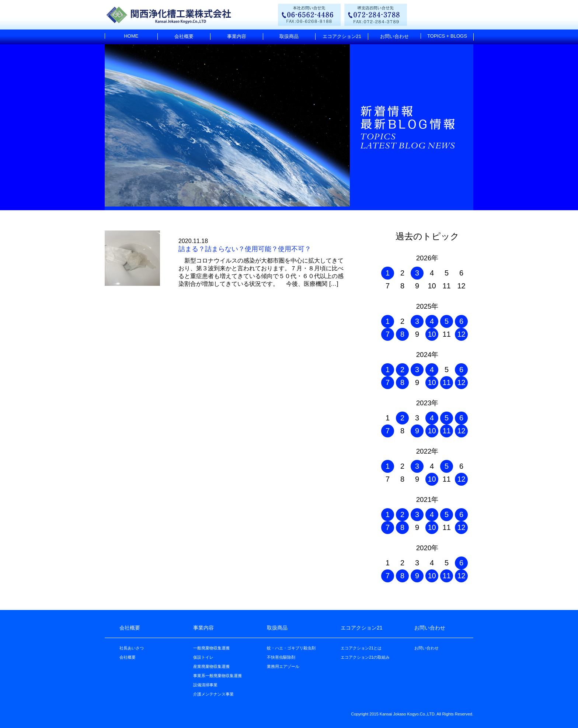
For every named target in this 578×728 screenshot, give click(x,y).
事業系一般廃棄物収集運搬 (217, 676)
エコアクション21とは (361, 648)
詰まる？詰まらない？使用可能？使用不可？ (245, 249)
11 (446, 382)
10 (432, 334)
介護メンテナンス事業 (213, 694)
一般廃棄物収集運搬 (211, 648)
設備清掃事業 (205, 685)
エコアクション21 (342, 36)
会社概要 (184, 36)
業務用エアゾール (283, 666)
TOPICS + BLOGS (447, 36)
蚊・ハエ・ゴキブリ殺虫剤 (291, 648)
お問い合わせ (394, 36)
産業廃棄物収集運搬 (211, 666)
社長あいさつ (132, 648)
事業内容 (237, 36)
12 (461, 334)
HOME (131, 36)
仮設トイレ (203, 657)
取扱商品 (289, 36)
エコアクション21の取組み (365, 657)
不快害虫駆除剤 (281, 657)
